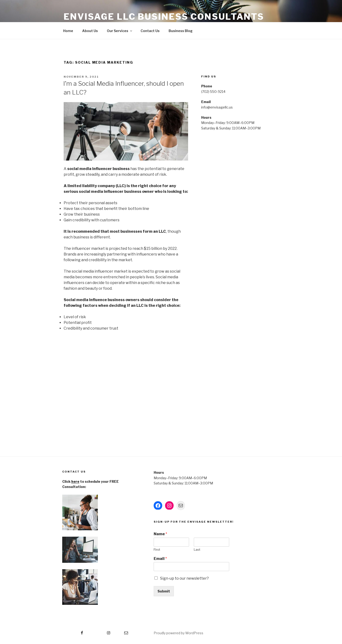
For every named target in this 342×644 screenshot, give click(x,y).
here (75, 481)
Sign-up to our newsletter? (184, 578)
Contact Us (150, 31)
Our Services (120, 31)
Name (160, 534)
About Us (90, 31)
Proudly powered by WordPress (178, 633)
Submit (164, 591)
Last (197, 549)
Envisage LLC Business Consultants (164, 17)
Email (160, 559)
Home (68, 31)
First (157, 549)
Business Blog (181, 31)
